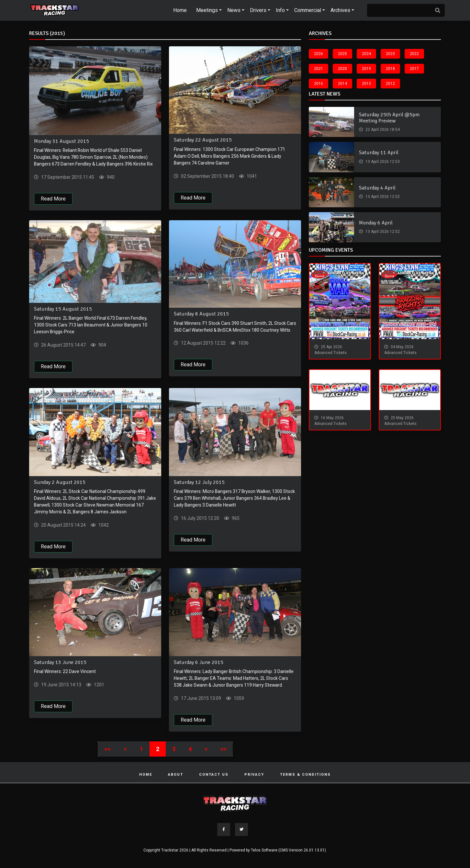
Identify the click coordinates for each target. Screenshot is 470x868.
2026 (319, 54)
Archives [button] (340, 10)
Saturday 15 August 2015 (63, 309)
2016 (319, 84)
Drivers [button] (258, 10)
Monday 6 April (376, 223)
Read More (53, 199)
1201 (99, 685)
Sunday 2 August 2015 (60, 482)
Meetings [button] (207, 10)
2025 (342, 54)
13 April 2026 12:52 (382, 197)
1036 (243, 343)
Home (180, 10)
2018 (390, 69)
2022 (414, 54)
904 (102, 345)
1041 (251, 176)
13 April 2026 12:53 (382, 162)
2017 (414, 69)
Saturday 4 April (377, 188)
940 (110, 177)
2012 (390, 84)
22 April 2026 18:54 (382, 130)
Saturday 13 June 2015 (60, 662)
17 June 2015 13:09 (201, 698)
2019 (366, 69)
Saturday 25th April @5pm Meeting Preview (389, 118)
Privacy (254, 775)
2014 (342, 84)
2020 (342, 69)
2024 (366, 54)
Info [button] (280, 10)
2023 (390, 54)
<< (107, 749)
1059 (238, 698)
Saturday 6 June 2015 (199, 662)
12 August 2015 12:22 (203, 343)
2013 (366, 84)
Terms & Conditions (305, 775)
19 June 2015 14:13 (61, 685)
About (176, 775)
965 (235, 518)
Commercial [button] (308, 10)
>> (223, 749)
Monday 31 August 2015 (62, 141)
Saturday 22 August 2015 (203, 140)
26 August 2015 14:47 (63, 345)
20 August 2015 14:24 (63, 525)
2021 (319, 69)
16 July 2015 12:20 (200, 518)
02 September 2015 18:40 (207, 176)
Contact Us (214, 775)
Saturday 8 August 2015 (201, 314)
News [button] (234, 10)
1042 (103, 525)
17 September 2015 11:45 (67, 177)
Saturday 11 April (379, 153)
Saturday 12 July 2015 (199, 482)
